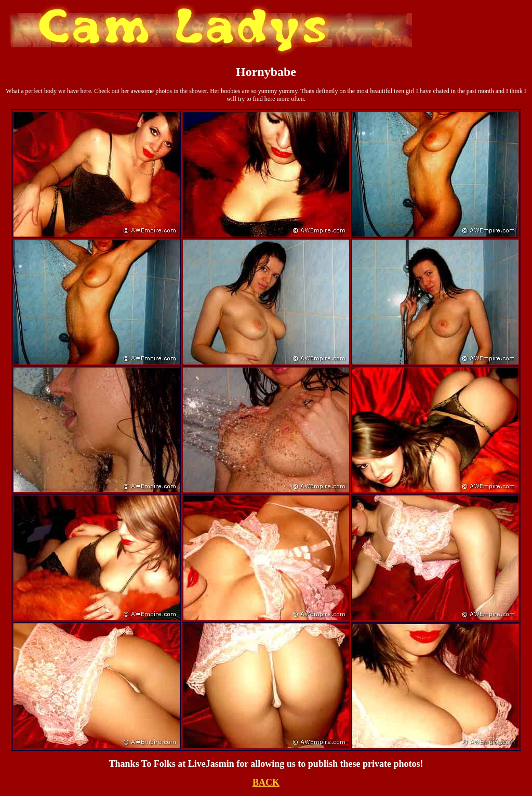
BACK (266, 782)
